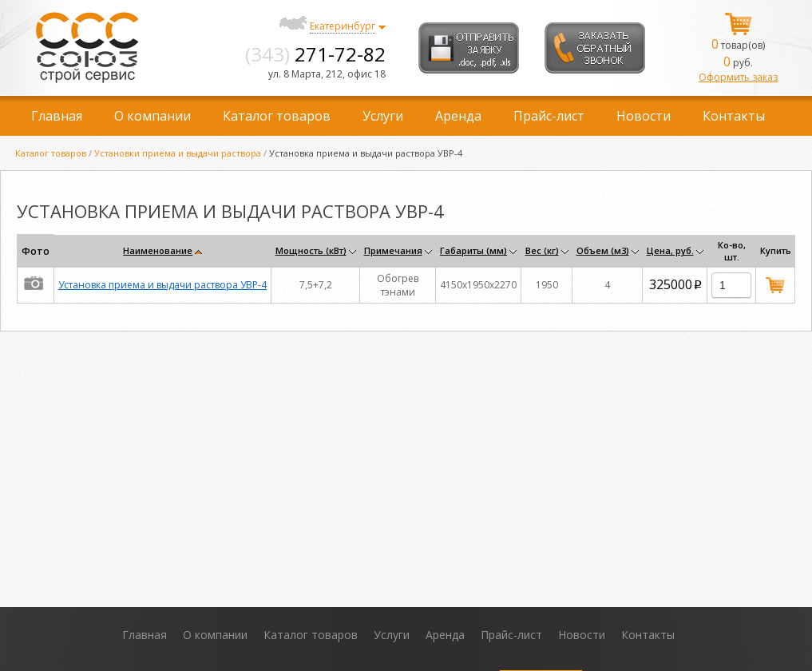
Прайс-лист (549, 116)
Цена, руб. (670, 250)
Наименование (158, 250)
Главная (57, 116)
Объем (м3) (603, 250)
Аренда (458, 116)
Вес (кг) (542, 250)
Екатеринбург (343, 26)
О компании (152, 116)
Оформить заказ (738, 77)
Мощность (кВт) (311, 250)
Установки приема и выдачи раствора (178, 153)
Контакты (734, 116)
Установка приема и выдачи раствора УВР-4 (162, 285)
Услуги (383, 116)
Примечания (393, 250)
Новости (644, 116)
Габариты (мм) (473, 250)
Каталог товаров (277, 116)
